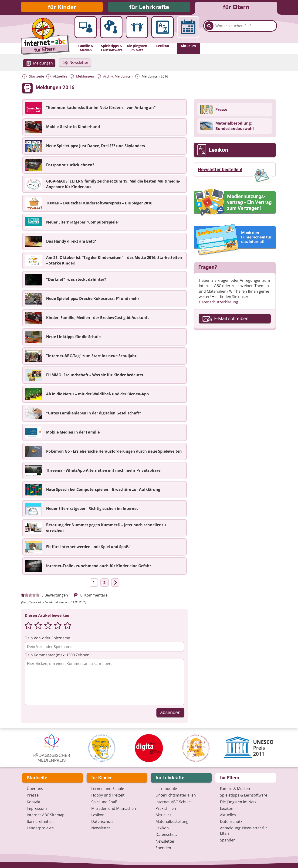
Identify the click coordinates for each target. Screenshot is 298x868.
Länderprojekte (40, 828)
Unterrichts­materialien (176, 795)
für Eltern (236, 8)
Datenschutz (102, 821)
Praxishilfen (166, 808)
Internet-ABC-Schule (173, 802)
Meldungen (85, 78)
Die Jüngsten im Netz (238, 802)
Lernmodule (166, 789)
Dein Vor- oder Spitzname (47, 639)
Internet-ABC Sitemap (46, 815)
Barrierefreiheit (40, 821)
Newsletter (101, 828)
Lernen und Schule (108, 789)
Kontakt (34, 802)
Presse (33, 795)
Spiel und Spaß (104, 802)
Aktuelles (60, 78)
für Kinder (62, 8)
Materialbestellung (172, 821)
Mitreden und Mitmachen (114, 808)
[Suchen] (209, 31)
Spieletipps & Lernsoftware (244, 795)
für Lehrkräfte (149, 8)
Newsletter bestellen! (220, 171)
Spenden (163, 848)
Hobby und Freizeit (108, 795)
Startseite (37, 78)
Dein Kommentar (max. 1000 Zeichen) (58, 656)
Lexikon (98, 815)
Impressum (37, 808)
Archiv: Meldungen (118, 78)
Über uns (35, 789)
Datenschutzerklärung (218, 303)
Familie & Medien (235, 789)
